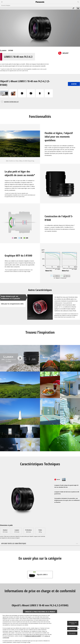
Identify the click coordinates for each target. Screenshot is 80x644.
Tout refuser (72, 628)
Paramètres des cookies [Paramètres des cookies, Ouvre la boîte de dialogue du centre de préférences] (73, 623)
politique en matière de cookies (33, 636)
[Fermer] (78, 629)
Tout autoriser (72, 633)
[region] (40, 629)
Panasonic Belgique (6, 5)
